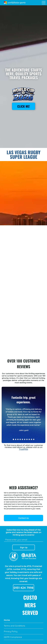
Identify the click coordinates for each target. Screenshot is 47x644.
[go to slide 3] (18, 439)
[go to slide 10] (34, 439)
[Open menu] (44, 3)
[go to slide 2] (16, 439)
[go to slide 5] (22, 439)
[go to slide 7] (27, 439)
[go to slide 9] (31, 439)
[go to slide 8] (29, 439)
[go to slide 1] (13, 439)
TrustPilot (23, 449)
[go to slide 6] (25, 439)
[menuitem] (23, 620)
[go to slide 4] (20, 439)
